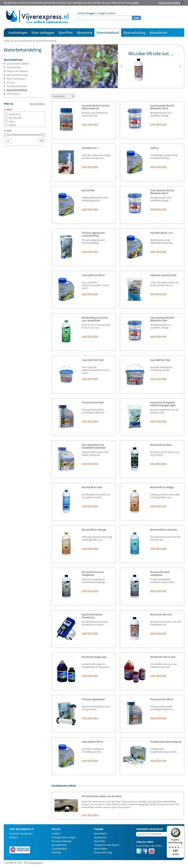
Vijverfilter (66, 33)
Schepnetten (14, 67)
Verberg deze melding (169, 3)
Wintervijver (13, 94)
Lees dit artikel (90, 815)
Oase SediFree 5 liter (160, 360)
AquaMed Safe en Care (161, 233)
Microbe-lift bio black (161, 445)
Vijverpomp (85, 33)
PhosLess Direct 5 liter (93, 403)
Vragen (102, 13)
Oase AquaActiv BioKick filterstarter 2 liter (162, 319)
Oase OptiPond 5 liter (93, 360)
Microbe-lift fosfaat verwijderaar (160, 574)
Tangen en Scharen (17, 71)
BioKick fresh (88, 190)
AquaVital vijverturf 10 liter (163, 275)
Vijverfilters (100, 834)
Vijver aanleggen (43, 33)
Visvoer (11, 82)
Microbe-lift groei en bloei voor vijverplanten (95, 319)
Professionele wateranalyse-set (166, 742)
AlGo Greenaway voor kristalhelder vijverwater (94, 446)
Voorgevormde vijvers (107, 845)
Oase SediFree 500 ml (92, 742)
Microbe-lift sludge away (94, 657)
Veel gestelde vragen (64, 837)
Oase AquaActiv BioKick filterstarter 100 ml (162, 107)
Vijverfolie (100, 841)
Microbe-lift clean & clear (163, 657)
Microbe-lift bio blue (92, 487)
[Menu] (182, 828)
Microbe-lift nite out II (161, 615)
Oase (12, 121)
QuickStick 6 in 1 (90, 148)
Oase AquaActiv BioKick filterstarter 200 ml (162, 192)
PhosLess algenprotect (93, 699)
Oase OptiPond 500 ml (93, 275)
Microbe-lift (15, 118)
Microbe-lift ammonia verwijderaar (93, 574)
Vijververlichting (134, 33)
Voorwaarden (59, 845)
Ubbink (13, 125)
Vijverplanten (158, 33)
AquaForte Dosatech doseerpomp (92, 616)
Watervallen (101, 849)
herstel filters (37, 104)
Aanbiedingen (18, 33)
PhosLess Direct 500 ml (162, 699)
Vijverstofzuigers (16, 79)
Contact (111, 13)
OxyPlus (154, 148)
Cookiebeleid (59, 849)
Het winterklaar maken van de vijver (102, 796)
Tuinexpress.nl (36, 863)
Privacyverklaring (61, 841)
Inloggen (90, 13)
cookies (135, 3)
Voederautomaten (17, 86)
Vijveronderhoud (108, 33)
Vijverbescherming (17, 75)
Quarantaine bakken (18, 64)
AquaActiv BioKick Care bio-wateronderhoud (96, 107)
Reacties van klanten (21, 834)
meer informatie (90, 124)
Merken (14, 837)
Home (81, 13)
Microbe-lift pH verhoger (94, 530)
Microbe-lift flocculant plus (164, 530)
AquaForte (15, 114)
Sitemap (56, 852)
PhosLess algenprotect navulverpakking (93, 234)
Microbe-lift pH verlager (162, 487)
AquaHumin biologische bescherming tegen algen (163, 404)
